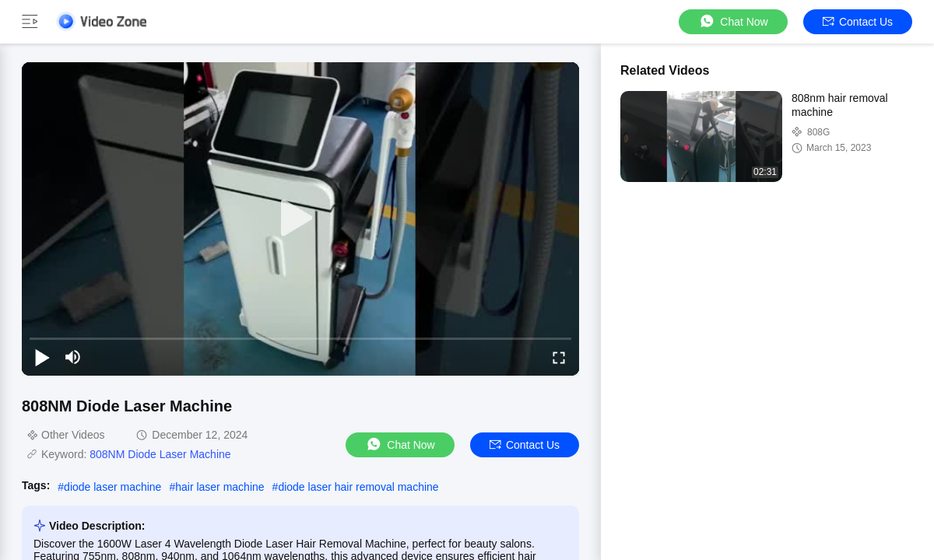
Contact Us (858, 22)
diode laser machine (112, 487)
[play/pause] (42, 357)
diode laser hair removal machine (358, 487)
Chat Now (733, 21)
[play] (300, 219)
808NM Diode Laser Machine (160, 454)
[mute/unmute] (73, 357)
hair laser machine (219, 487)
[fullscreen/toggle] (559, 357)
